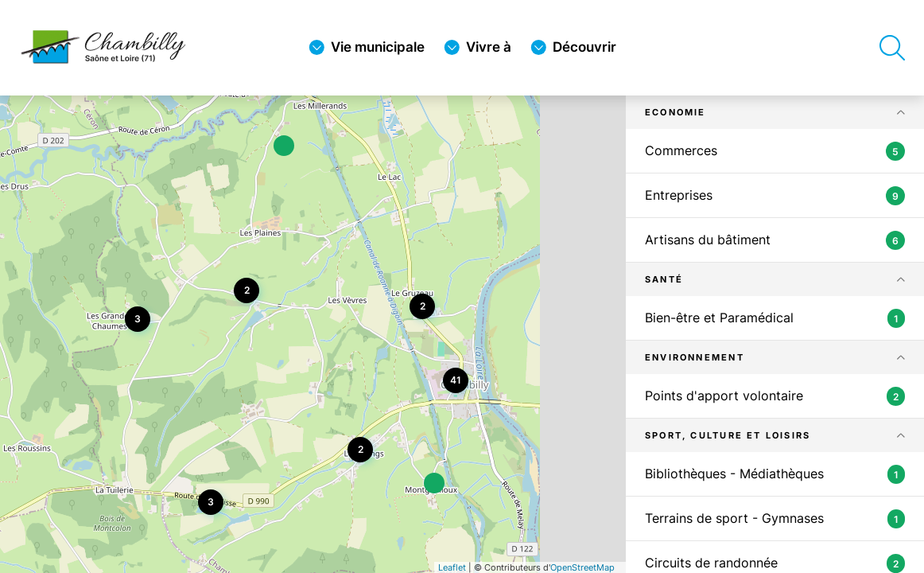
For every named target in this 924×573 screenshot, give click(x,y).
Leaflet (452, 567)
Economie (676, 112)
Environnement (695, 357)
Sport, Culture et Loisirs (728, 435)
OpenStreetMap (582, 567)
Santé (664, 279)
